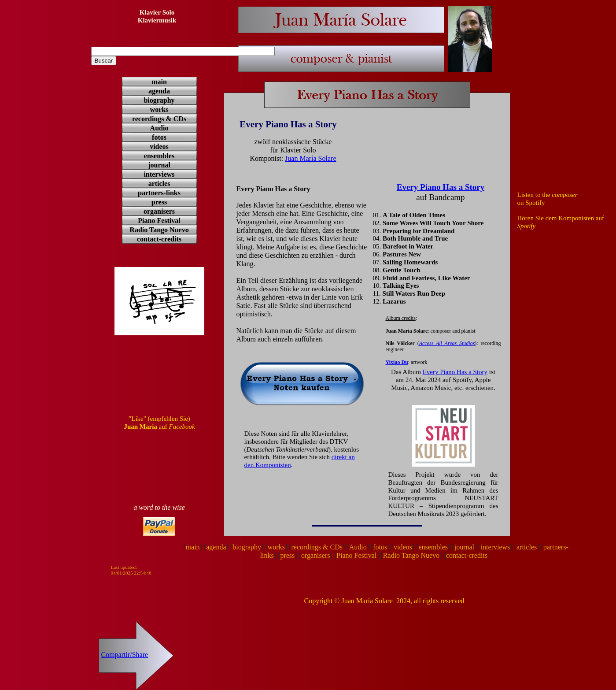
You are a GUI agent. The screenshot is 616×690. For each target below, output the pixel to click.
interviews (496, 547)
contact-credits (467, 555)
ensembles (433, 547)
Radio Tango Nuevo (411, 555)
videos (403, 547)
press (287, 555)
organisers (315, 555)
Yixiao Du (397, 362)
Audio (358, 547)
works (276, 547)
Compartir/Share (125, 655)
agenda (216, 547)
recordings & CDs (317, 547)
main (193, 547)
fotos (380, 547)
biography (247, 547)
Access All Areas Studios (447, 343)
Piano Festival (356, 555)
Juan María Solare (310, 158)
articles (527, 547)
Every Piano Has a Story (455, 372)
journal (464, 547)
